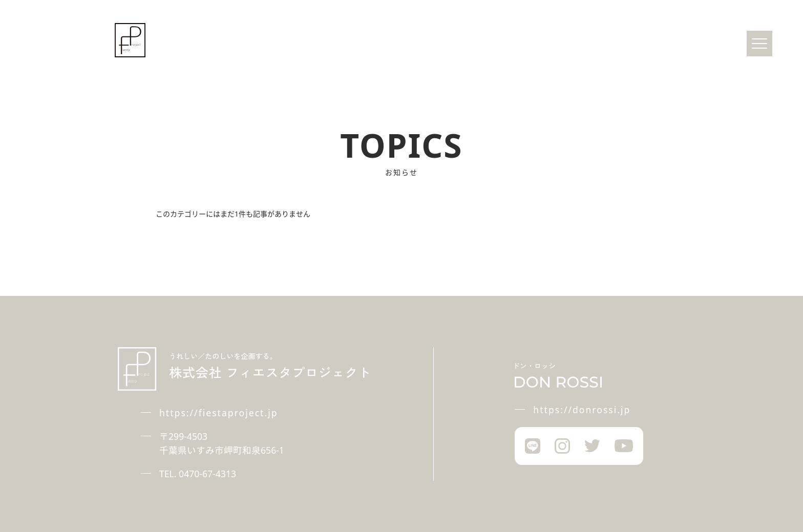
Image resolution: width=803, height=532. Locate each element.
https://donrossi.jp (582, 410)
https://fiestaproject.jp (219, 413)
